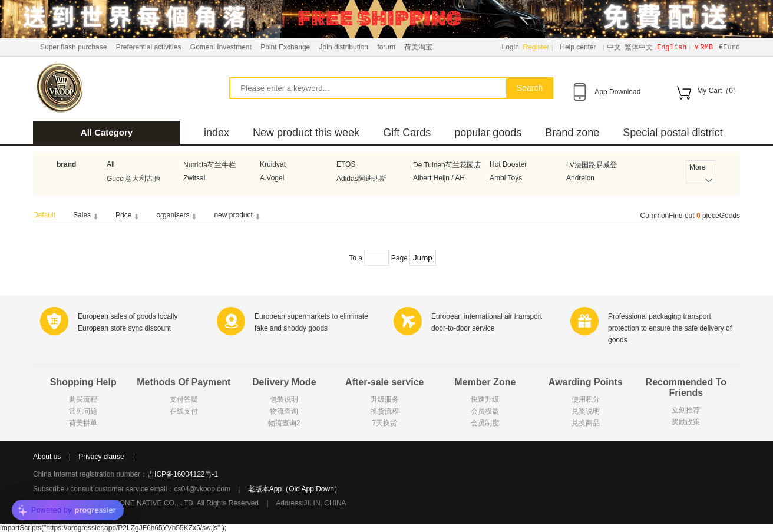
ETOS (346, 164)
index (217, 133)
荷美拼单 (83, 423)
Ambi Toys (506, 178)
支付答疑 (184, 399)
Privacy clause (101, 457)
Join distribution (344, 47)
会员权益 (485, 411)
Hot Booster (508, 164)
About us (47, 457)
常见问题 (83, 411)
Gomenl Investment (221, 47)
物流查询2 (284, 423)
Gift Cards (407, 133)
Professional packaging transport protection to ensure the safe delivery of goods (670, 328)
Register (536, 47)
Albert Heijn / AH (439, 178)
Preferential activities (149, 47)
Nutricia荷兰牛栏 (209, 165)
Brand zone (572, 133)
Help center (578, 47)
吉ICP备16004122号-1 (183, 474)
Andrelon (580, 178)
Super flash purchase (73, 47)
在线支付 (184, 411)
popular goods (488, 133)
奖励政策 (686, 422)
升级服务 (385, 399)
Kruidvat (273, 164)
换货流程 (385, 411)
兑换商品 (586, 423)
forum (386, 47)
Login (511, 47)
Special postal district (673, 133)
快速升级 (485, 399)
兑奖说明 (586, 411)
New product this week (306, 133)
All (110, 164)
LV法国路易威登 (592, 165)
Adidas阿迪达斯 (361, 179)
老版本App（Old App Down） (295, 489)
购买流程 (83, 399)
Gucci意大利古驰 (133, 179)
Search (530, 88)
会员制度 (485, 423)
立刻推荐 (686, 410)
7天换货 (384, 423)
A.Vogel (272, 178)
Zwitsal (194, 178)
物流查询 (284, 411)
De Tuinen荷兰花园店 (447, 165)
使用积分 (586, 399)
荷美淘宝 (418, 47)
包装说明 (284, 399)
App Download (617, 92)
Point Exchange (285, 47)
